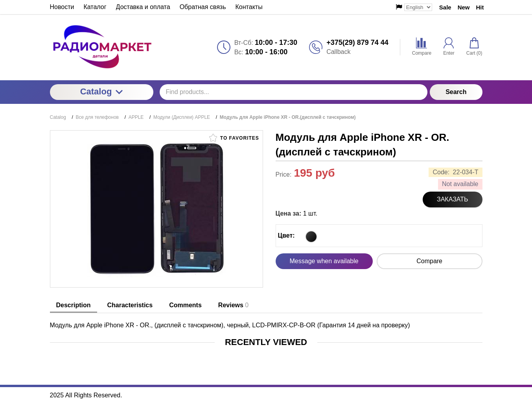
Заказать (453, 199)
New (464, 7)
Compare (429, 261)
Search (456, 92)
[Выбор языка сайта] (418, 7)
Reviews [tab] (233, 305)
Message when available (324, 261)
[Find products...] (294, 92)
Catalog (102, 91)
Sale (445, 7)
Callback (338, 52)
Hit (480, 7)
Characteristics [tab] (130, 305)
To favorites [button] (234, 138)
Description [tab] (74, 305)
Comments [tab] (185, 305)
